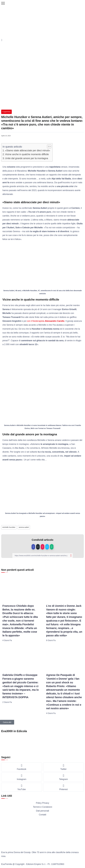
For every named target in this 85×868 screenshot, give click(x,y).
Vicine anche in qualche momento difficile (27, 154)
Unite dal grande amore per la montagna (27, 158)
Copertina (6, 112)
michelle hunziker (9, 527)
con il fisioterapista (46, 321)
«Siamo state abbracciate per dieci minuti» (28, 150)
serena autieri (24, 527)
